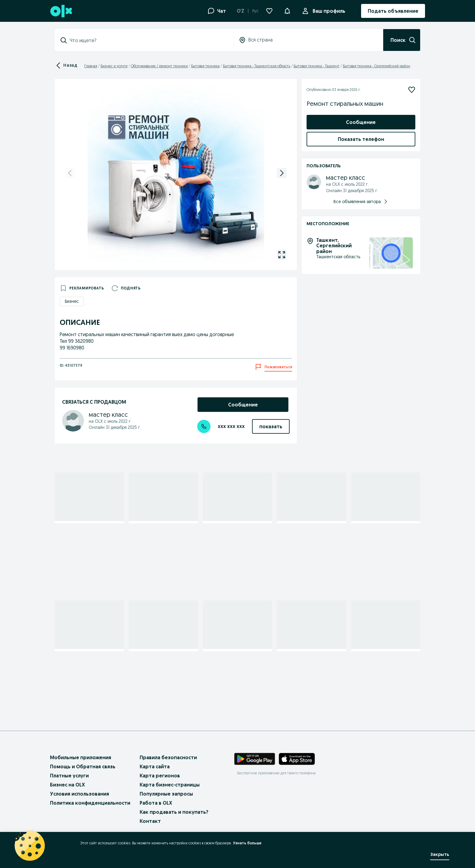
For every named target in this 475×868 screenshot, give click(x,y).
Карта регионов (160, 776)
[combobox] (148, 40)
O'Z (241, 11)
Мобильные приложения (81, 757)
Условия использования (80, 794)
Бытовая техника (205, 66)
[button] (287, 10)
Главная (91, 66)
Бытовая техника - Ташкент (317, 66)
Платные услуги (69, 776)
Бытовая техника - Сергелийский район (377, 66)
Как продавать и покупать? (174, 812)
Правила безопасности (168, 757)
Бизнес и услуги (114, 66)
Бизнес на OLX (67, 785)
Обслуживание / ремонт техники (159, 66)
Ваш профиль (328, 11)
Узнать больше (247, 843)
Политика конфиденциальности (90, 803)
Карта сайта (155, 766)
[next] (282, 173)
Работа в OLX (156, 803)
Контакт (150, 821)
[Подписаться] (412, 90)
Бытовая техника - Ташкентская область (257, 66)
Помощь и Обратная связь (83, 766)
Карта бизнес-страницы (170, 785)
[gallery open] (282, 255)
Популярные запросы (166, 794)
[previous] (70, 173)
